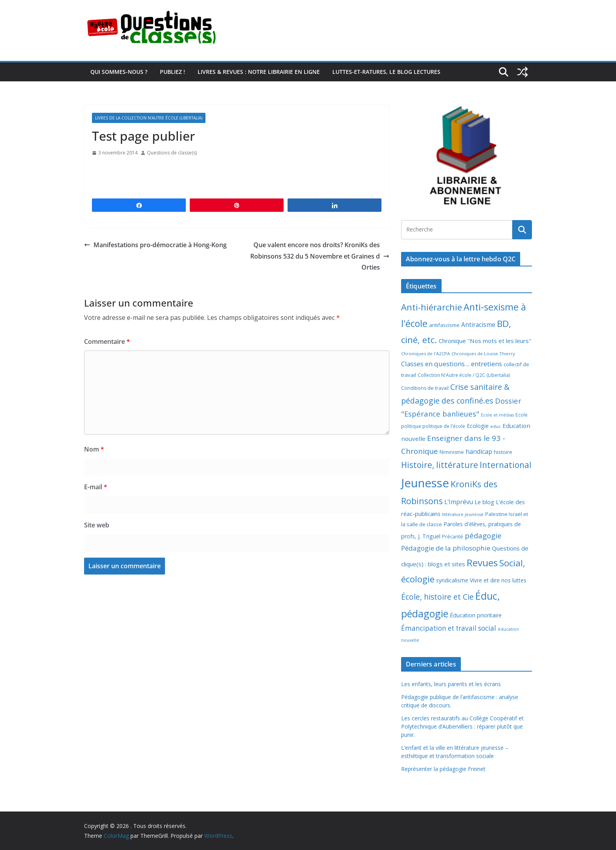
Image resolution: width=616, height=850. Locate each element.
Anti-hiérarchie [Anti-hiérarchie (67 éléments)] (432, 307)
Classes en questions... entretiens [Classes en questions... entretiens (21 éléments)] (452, 364)
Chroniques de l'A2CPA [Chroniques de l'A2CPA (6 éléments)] (425, 353)
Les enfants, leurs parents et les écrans (451, 684)
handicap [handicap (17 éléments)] (479, 452)
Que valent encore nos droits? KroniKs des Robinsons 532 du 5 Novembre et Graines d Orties (320, 256)
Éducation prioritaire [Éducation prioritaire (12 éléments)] (476, 615)
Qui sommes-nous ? (119, 72)
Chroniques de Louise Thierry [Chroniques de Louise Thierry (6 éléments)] (483, 353)
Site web (97, 525)
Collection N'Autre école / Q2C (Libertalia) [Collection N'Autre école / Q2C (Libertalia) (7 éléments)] (464, 375)
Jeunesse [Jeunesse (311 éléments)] (425, 483)
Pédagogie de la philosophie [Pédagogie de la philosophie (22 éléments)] (446, 548)
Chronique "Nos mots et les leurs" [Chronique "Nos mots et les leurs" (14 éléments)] (485, 341)
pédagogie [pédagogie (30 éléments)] (483, 535)
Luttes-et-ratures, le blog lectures (386, 72)
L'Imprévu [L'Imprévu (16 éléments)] (459, 502)
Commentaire (107, 341)
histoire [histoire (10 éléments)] (503, 452)
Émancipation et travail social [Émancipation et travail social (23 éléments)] (449, 628)
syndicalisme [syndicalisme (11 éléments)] (452, 580)
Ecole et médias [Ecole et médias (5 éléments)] (497, 415)
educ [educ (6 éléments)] (496, 426)
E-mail (96, 487)
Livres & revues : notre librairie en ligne (259, 72)
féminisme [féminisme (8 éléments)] (452, 452)
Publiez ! (172, 72)
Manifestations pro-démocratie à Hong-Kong (155, 245)
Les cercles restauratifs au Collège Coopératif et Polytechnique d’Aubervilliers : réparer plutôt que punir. (462, 726)
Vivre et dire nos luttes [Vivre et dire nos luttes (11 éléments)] (498, 580)
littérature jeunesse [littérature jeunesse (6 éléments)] (463, 514)
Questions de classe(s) (172, 153)
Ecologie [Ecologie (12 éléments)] (478, 426)
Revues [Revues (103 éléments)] (482, 563)
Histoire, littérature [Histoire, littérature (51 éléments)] (440, 465)
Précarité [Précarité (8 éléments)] (453, 537)
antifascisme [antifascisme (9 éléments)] (444, 325)
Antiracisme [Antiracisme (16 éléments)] (478, 325)
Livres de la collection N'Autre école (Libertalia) (149, 118)
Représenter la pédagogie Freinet (443, 769)
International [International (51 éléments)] (506, 465)
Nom (94, 449)
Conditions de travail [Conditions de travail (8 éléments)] (425, 388)
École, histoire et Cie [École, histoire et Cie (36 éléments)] (437, 597)
